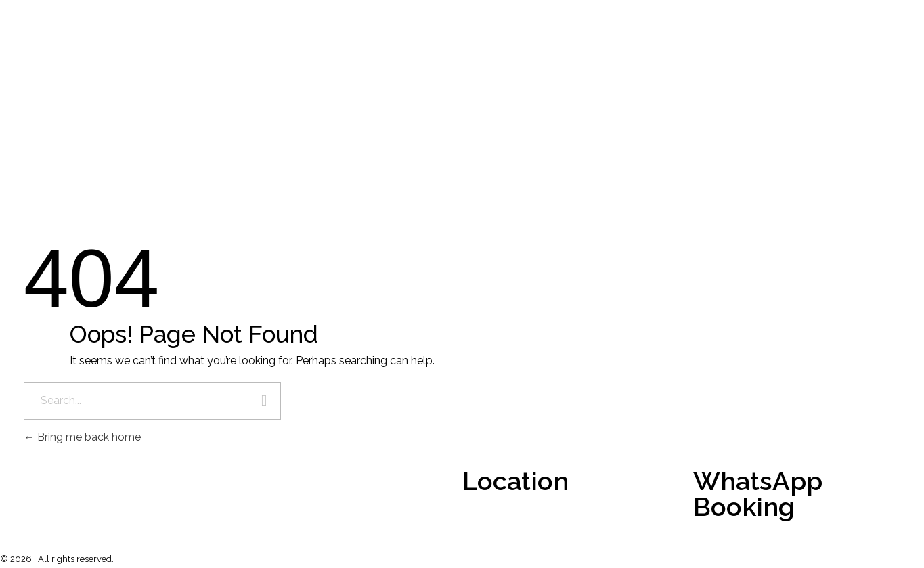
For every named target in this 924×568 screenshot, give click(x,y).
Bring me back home (82, 437)
